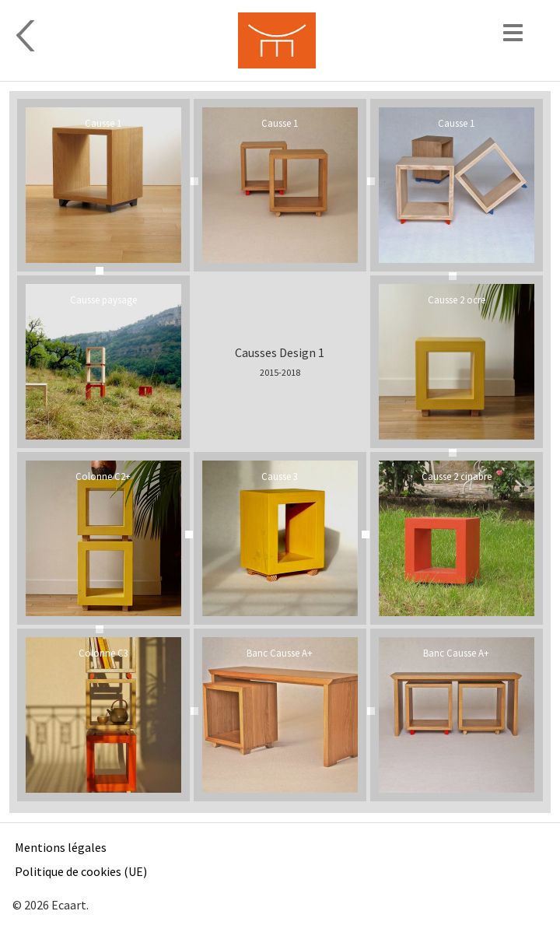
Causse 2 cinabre (457, 476)
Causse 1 (103, 123)
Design (137, 36)
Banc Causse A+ (280, 653)
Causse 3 (280, 476)
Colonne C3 (103, 653)
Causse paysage (103, 300)
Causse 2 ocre (457, 300)
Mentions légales (61, 847)
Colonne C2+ (103, 476)
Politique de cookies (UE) (81, 871)
